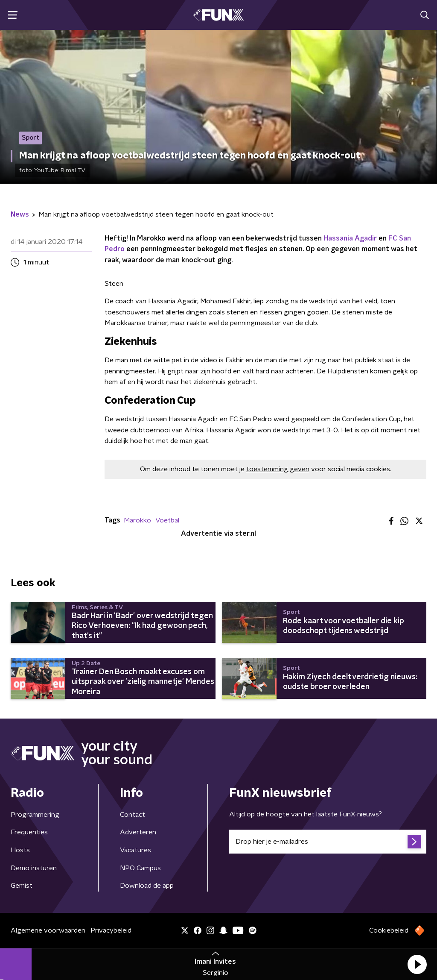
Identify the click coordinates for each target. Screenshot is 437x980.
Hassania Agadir (350, 238)
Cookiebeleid (389, 930)
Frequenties (29, 832)
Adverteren (138, 832)
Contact (133, 815)
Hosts (20, 850)
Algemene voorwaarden (48, 930)
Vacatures (135, 850)
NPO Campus (140, 868)
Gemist (22, 886)
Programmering (35, 815)
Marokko (137, 520)
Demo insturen (34, 868)
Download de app (147, 886)
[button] (417, 964)
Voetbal (167, 520)
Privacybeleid (111, 930)
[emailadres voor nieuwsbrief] (328, 842)
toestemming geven (278, 469)
